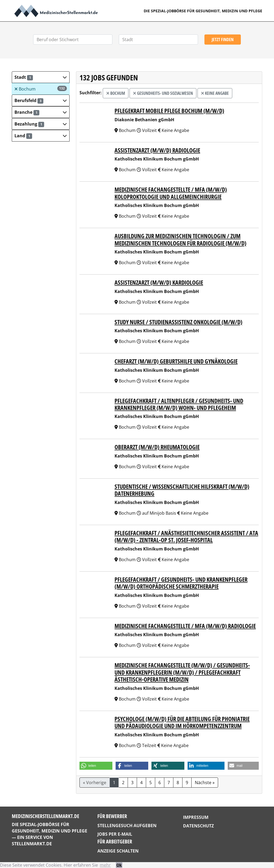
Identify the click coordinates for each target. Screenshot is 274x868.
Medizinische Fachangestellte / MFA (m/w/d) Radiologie (185, 626)
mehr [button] (105, 865)
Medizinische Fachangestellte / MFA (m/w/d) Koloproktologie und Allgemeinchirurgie (171, 193)
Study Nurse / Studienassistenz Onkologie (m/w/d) (178, 322)
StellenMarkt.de (32, 844)
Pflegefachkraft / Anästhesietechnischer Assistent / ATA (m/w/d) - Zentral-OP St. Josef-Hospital (186, 536)
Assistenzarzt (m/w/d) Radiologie (157, 150)
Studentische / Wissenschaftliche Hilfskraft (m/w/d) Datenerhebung (182, 490)
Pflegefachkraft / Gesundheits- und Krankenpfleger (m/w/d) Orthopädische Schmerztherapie (181, 583)
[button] (41, 77)
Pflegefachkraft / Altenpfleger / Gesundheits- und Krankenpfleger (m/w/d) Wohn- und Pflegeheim (179, 404)
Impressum (196, 817)
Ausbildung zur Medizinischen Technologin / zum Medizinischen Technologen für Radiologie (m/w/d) (180, 239)
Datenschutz (198, 826)
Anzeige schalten (118, 851)
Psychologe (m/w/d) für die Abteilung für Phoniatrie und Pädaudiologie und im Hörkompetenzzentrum (182, 722)
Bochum (41, 89)
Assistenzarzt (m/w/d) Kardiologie (159, 282)
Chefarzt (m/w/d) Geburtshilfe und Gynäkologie (176, 361)
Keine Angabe (215, 93)
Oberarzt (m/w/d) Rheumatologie (157, 447)
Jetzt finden (223, 40)
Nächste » (205, 783)
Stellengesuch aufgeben (127, 826)
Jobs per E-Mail (115, 834)
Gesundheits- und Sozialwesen (163, 93)
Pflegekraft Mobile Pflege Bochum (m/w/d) (169, 111)
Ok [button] (119, 865)
